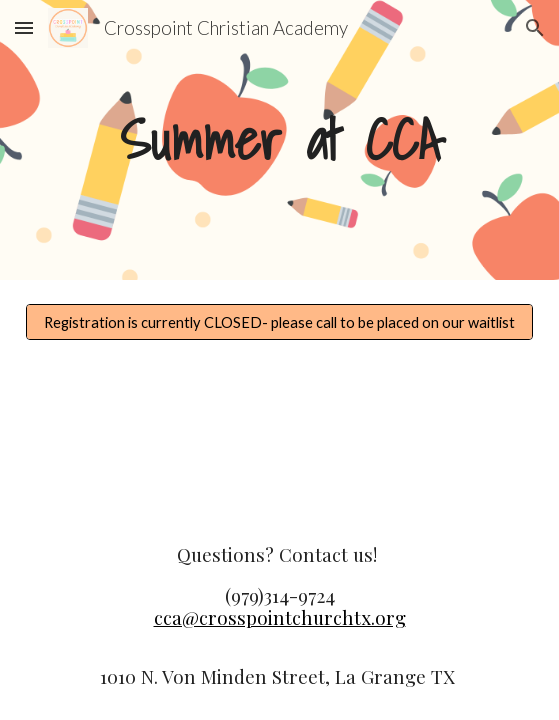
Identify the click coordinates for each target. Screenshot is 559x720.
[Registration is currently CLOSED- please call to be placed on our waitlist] (279, 322)
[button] (24, 27)
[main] (279, 140)
